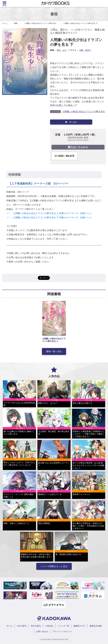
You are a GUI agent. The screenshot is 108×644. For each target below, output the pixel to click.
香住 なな (62, 50)
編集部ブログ (79, 626)
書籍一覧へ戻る (54, 351)
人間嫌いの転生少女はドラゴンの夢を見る (40, 23)
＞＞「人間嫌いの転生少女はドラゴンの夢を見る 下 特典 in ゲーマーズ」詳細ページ (49, 218)
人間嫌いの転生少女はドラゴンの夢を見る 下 (80, 23)
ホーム (5, 23)
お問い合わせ (42, 631)
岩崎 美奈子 (85, 50)
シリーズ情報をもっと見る (54, 566)
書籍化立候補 (96, 626)
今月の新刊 (22, 626)
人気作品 (49, 626)
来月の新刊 (36, 626)
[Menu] (4, 4)
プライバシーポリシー (62, 631)
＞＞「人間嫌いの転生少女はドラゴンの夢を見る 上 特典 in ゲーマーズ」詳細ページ (49, 213)
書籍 (16, 23)
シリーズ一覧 (63, 626)
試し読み (71, 122)
